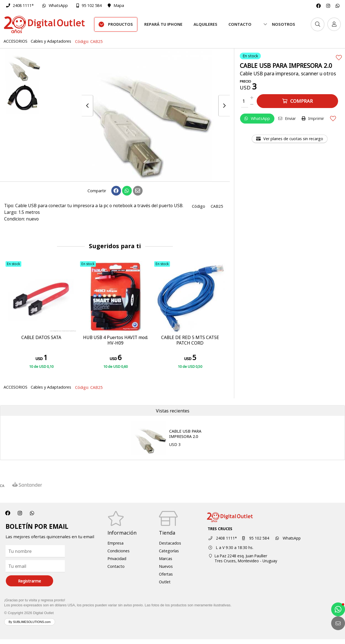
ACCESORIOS (16, 41)
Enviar (287, 118)
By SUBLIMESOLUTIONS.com (30, 622)
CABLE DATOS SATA (41, 338)
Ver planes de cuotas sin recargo (290, 139)
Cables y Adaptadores (51, 41)
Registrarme (29, 581)
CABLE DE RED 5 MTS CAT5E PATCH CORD (190, 340)
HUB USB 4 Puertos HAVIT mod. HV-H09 (116, 340)
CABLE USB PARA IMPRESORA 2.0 (185, 434)
